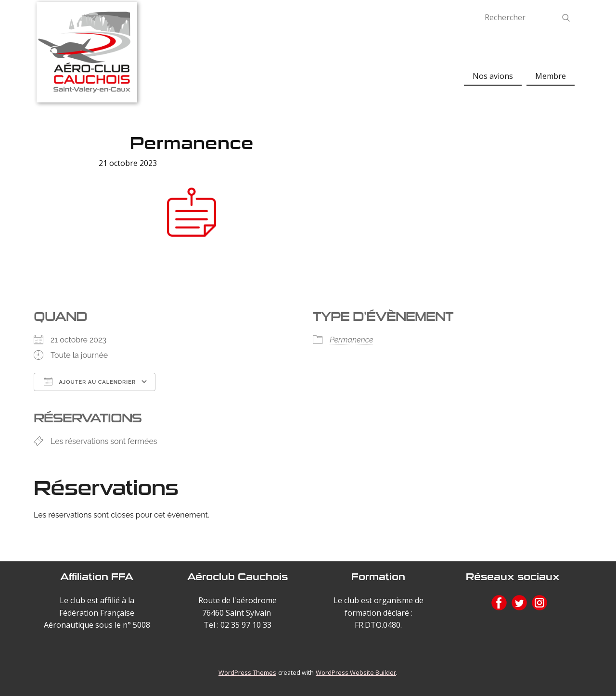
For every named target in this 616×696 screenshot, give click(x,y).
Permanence (352, 340)
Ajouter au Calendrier (90, 381)
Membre (551, 76)
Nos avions (493, 76)
